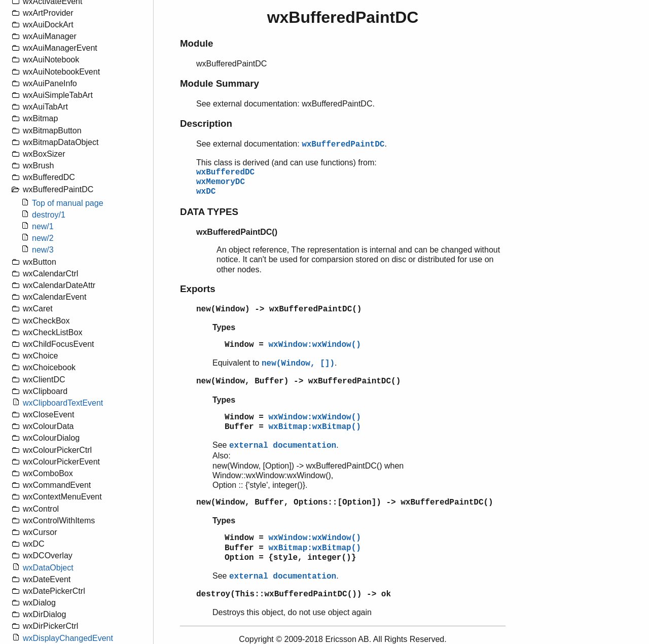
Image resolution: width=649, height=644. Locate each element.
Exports (198, 289)
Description (206, 123)
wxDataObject (48, 568)
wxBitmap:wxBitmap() (314, 427)
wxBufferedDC (225, 172)
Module (196, 43)
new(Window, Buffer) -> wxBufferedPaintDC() (298, 381)
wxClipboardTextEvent (63, 403)
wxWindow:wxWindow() (314, 345)
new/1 (43, 226)
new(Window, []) (298, 364)
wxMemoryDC (221, 182)
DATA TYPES (209, 212)
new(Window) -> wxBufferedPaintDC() (279, 309)
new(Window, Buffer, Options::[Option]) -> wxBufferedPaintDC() (345, 503)
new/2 (43, 238)
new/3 (43, 250)
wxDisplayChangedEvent (68, 638)
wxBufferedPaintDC (343, 145)
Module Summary (220, 83)
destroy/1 (49, 215)
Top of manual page (68, 203)
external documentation (283, 446)
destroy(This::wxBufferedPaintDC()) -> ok (294, 594)
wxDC (206, 192)
